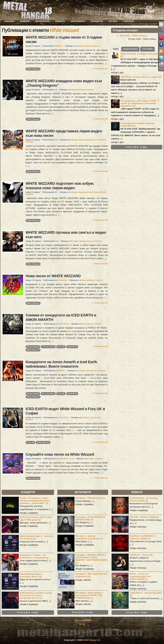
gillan (60, 46)
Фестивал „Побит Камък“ (134, 36)
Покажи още (137, 147)
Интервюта (78, 21)
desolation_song (66, 459)
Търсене (128, 21)
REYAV (62, 371)
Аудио (75, 140)
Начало (9, 21)
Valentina (63, 280)
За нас (113, 21)
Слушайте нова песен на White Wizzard (60, 454)
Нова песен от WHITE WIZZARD (53, 276)
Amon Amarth (33, 347)
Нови (116, 49)
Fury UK (61, 347)
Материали (43, 21)
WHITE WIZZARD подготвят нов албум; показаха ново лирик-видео (60, 186)
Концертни (88, 324)
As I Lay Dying (48, 347)
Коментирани (130, 49)
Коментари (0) (101, 69)
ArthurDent (64, 324)
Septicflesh (72, 347)
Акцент (83, 371)
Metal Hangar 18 (92, 640)
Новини (25, 21)
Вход (82, 624)
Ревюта (60, 21)
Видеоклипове (84, 46)
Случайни (147, 49)
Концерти (97, 21)
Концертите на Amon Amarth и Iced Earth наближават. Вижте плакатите (61, 364)
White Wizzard (33, 69)
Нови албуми (100, 140)
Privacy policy (82, 621)
